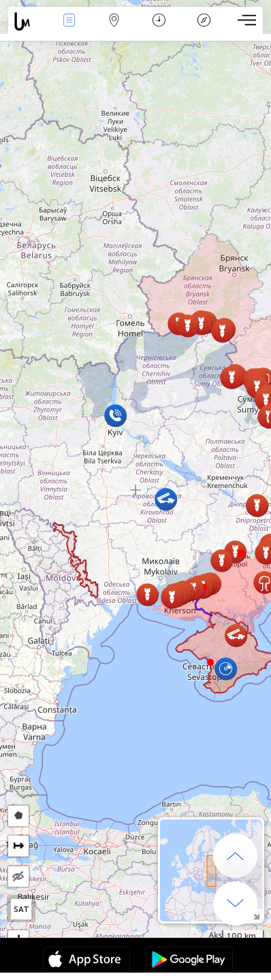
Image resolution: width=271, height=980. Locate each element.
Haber (69, 21)
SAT (21, 909)
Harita (114, 21)
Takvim (159, 21)
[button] (241, 553)
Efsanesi (204, 21)
